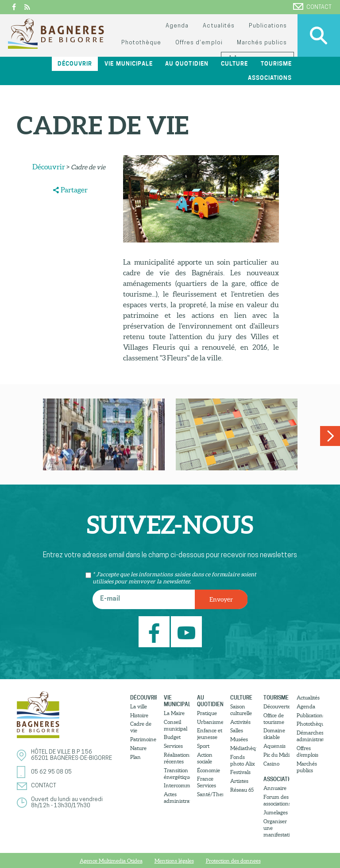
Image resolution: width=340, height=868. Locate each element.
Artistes (239, 781)
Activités (240, 722)
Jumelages (276, 812)
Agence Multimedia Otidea (111, 861)
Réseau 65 (242, 790)
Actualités (218, 26)
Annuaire (275, 788)
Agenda (177, 26)
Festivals (240, 772)
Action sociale (205, 758)
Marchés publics (262, 43)
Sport (203, 746)
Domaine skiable (274, 734)
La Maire (174, 713)
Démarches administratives (310, 736)
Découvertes (276, 706)
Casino (271, 764)
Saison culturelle (241, 710)
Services (173, 746)
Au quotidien (187, 64)
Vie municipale (128, 64)
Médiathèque (243, 748)
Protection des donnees (233, 861)
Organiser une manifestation (276, 828)
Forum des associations (276, 800)
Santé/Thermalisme (210, 794)
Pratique (207, 713)
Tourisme (276, 64)
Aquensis (274, 746)
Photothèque (141, 43)
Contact (312, 7)
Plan (135, 757)
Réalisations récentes (177, 758)
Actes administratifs (177, 798)
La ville (139, 706)
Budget (172, 737)
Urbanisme (210, 722)
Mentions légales (174, 861)
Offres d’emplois (307, 751)
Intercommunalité (177, 785)
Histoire (139, 715)
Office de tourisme (274, 719)
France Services (207, 782)
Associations (270, 78)
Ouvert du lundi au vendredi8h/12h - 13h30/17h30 (67, 803)
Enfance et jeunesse (210, 734)
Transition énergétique (177, 774)
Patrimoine (143, 739)
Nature (138, 748)
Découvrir (75, 64)
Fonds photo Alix (243, 760)
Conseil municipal (176, 725)
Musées (239, 739)
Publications (268, 26)
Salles (237, 730)
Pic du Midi (276, 755)
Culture (234, 64)
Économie (209, 770)
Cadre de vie (141, 727)
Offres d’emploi (199, 43)
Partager (74, 190)
